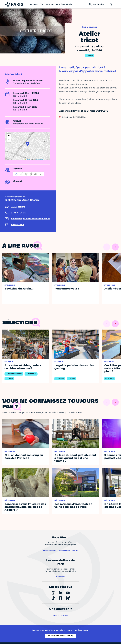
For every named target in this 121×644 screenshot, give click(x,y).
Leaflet (27, 159)
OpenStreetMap (40, 159)
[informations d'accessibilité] (28, 174)
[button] (28, 144)
